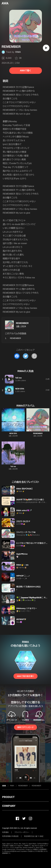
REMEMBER (22, 323)
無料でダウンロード (25, 727)
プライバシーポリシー (22, 832)
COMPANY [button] (9, 806)
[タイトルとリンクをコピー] (34, 356)
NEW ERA (13, 433)
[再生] (46, 48)
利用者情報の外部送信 (10, 836)
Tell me (13, 467)
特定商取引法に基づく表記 (34, 836)
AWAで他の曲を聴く (25, 676)
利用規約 (5, 832)
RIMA (18, 52)
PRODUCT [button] (8, 797)
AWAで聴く (25, 71)
